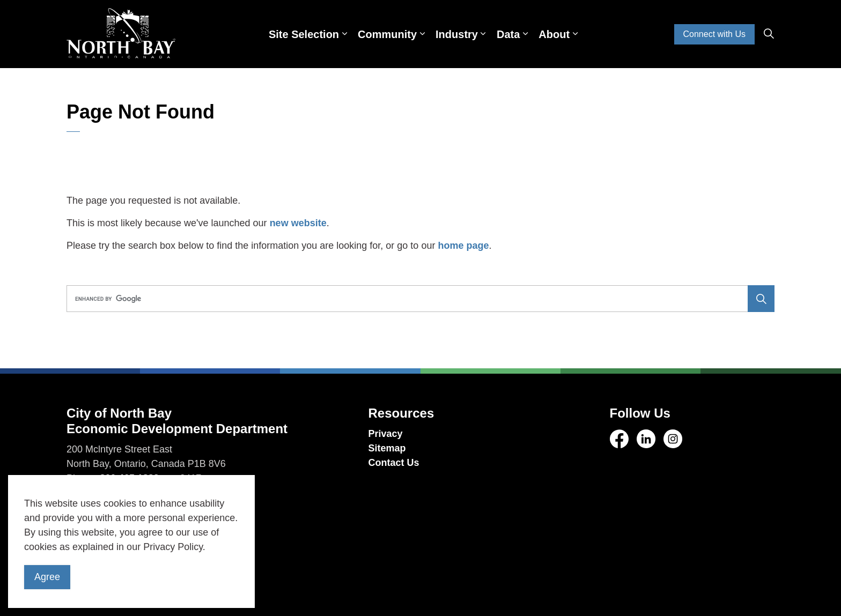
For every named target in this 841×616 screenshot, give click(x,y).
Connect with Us (715, 34)
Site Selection (304, 34)
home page (463, 246)
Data (508, 34)
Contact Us (394, 463)
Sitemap (387, 448)
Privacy (386, 434)
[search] (417, 299)
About (554, 34)
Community (387, 34)
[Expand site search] (769, 34)
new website (298, 223)
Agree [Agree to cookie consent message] (47, 577)
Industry (457, 34)
